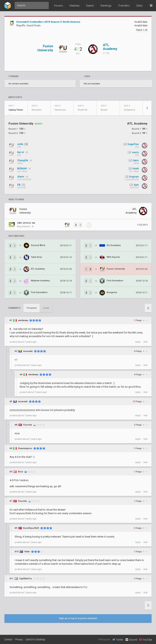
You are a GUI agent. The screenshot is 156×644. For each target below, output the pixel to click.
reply (138, 342)
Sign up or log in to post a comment (78, 618)
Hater (27, 552)
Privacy (19, 640)
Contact (8, 640)
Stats (139, 6)
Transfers (124, 6)
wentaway (23, 320)
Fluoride (28, 425)
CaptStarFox (26, 579)
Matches (75, 6)
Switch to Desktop (35, 640)
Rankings (106, 6)
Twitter (118, 640)
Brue (21, 472)
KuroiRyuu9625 (31, 528)
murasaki (28, 351)
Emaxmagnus (25, 448)
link (146, 342)
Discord (131, 640)
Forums (59, 6)
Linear (46, 308)
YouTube (146, 640)
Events (90, 6)
